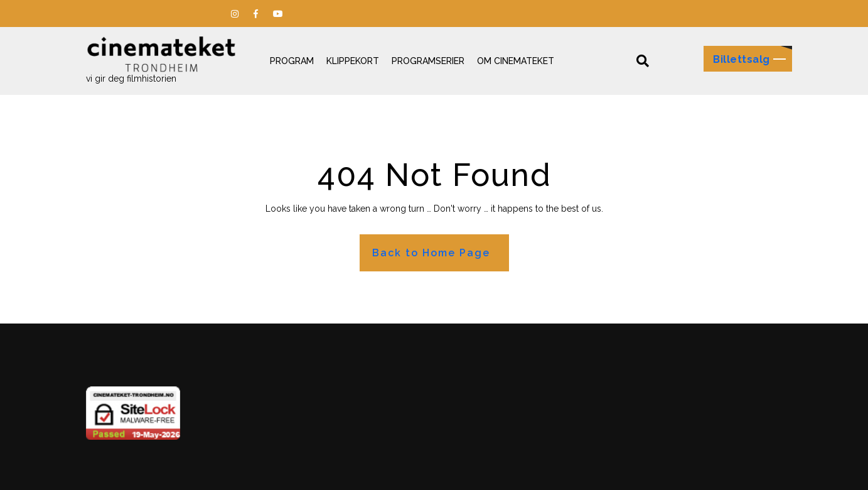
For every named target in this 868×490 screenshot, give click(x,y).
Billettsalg (742, 59)
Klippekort (353, 61)
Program (292, 61)
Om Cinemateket (516, 61)
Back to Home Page (431, 253)
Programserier (428, 61)
